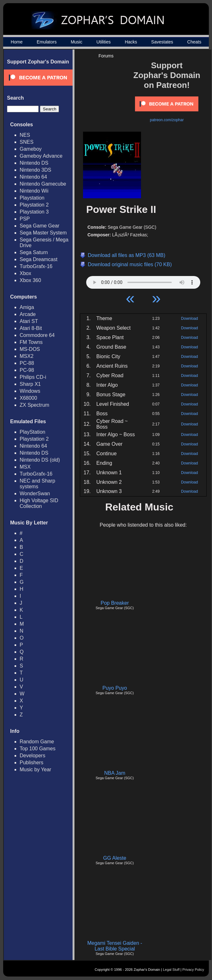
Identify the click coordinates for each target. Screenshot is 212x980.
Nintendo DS (34, 163)
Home (17, 42)
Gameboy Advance (41, 156)
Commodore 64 (37, 335)
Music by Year (35, 770)
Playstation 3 (34, 212)
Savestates (162, 42)
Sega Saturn (34, 252)
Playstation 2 (34, 205)
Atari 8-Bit (31, 328)
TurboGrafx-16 (36, 266)
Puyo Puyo (115, 688)
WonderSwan (35, 493)
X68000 (28, 398)
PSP (25, 219)
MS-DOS (30, 349)
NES (25, 135)
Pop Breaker (115, 603)
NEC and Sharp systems (37, 484)
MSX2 (27, 356)
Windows (30, 391)
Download (189, 319)
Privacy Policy (193, 970)
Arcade (28, 314)
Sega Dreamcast (39, 259)
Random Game (37, 742)
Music (77, 42)
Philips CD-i (33, 377)
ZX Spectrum (34, 405)
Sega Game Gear (39, 226)
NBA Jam (115, 773)
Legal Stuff (171, 970)
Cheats (194, 42)
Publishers (32, 763)
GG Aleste (115, 858)
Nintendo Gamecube (43, 184)
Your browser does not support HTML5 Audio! (143, 281)
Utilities (103, 42)
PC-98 (27, 370)
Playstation (32, 198)
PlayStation (32, 432)
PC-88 (27, 363)
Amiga (27, 307)
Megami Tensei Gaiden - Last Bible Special (115, 946)
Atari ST (29, 321)
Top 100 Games (38, 749)
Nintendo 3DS (35, 170)
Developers (32, 756)
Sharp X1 (30, 384)
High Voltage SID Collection (39, 503)
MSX (25, 467)
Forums (106, 56)
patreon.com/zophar (167, 120)
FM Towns (31, 342)
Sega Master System (43, 233)
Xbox (25, 273)
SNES (27, 142)
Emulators (47, 42)
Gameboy (31, 149)
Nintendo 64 (33, 177)
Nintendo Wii (34, 191)
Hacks (131, 42)
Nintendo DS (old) (40, 460)
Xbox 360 (30, 280)
